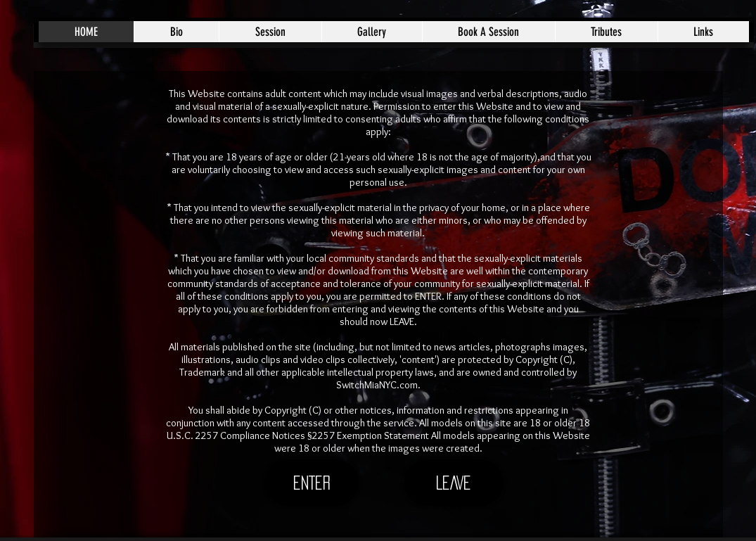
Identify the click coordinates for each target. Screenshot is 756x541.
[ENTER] (312, 483)
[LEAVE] (454, 483)
